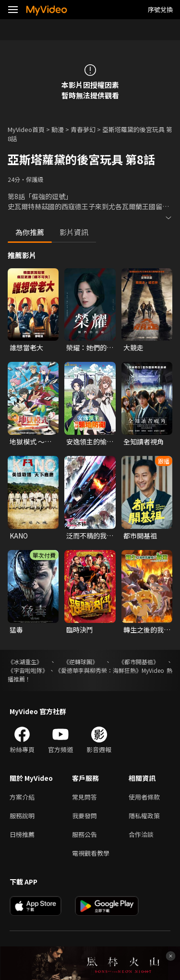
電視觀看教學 (91, 853)
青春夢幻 (83, 129)
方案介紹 (22, 797)
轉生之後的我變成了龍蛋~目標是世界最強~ (147, 630)
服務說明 (22, 816)
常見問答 (84, 797)
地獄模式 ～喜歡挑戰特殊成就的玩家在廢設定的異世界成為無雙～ (33, 442)
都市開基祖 (140, 536)
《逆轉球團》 (81, 662)
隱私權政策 (144, 816)
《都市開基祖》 (139, 662)
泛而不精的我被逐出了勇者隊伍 (90, 536)
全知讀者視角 (144, 442)
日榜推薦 (22, 834)
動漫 (58, 129)
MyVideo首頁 (26, 129)
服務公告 (84, 834)
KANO (19, 536)
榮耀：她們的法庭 (90, 347)
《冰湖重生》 (25, 662)
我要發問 (84, 816)
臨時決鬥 (80, 630)
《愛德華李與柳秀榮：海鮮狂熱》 (98, 670)
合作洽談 (141, 834)
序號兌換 (160, 9)
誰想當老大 (26, 347)
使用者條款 (144, 797)
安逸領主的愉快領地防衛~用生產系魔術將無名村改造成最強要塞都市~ (90, 442)
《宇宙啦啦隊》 (28, 670)
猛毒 (16, 630)
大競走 (133, 347)
